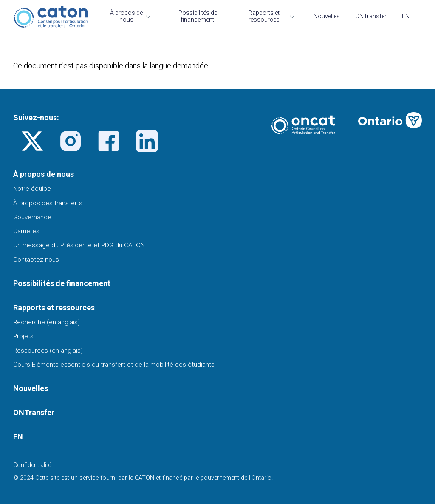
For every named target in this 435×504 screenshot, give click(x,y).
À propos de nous (126, 16)
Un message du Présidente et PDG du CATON (79, 245)
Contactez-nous (36, 260)
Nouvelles (327, 16)
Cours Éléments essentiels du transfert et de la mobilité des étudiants (114, 365)
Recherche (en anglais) (47, 322)
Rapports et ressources (264, 16)
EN (406, 16)
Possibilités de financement (198, 16)
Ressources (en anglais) (48, 351)
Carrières (26, 231)
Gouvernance (32, 217)
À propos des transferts (48, 203)
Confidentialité (32, 465)
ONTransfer (371, 16)
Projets (23, 336)
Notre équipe (32, 189)
